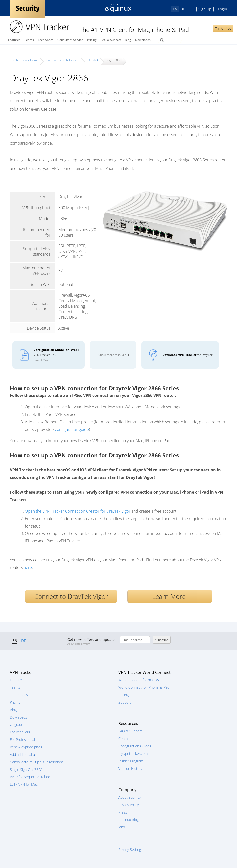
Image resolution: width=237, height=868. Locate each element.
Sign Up (205, 9)
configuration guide (72, 429)
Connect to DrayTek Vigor (71, 596)
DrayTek (93, 60)
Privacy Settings (131, 849)
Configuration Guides (135, 746)
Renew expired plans (26, 747)
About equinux (130, 797)
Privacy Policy (129, 805)
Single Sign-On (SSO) (26, 769)
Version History (130, 768)
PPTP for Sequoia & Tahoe (30, 777)
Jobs (122, 827)
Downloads (143, 40)
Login (223, 9)
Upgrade (17, 725)
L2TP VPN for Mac (24, 784)
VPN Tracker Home (26, 60)
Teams (29, 40)
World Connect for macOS (139, 680)
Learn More (170, 596)
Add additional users (26, 754)
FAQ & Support (111, 40)
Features (14, 40)
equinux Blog (129, 820)
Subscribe (162, 640)
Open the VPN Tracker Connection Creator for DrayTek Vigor (78, 511)
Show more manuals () (114, 355)
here (28, 567)
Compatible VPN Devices (63, 60)
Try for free (223, 28)
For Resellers (20, 732)
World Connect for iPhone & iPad (144, 687)
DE (183, 9)
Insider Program (131, 761)
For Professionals (23, 740)
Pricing (92, 40)
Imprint (124, 835)
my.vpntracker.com (133, 753)
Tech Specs (46, 40)
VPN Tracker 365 (56, 355)
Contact (125, 739)
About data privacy (79, 644)
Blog (128, 40)
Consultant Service (70, 40)
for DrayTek (188, 355)
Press (123, 812)
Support (125, 702)
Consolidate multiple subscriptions (37, 762)
